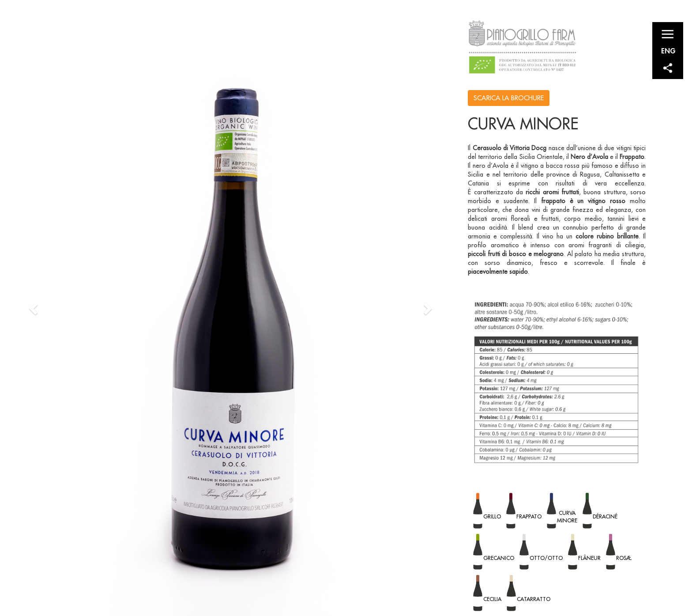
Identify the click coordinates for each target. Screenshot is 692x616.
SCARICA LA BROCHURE (509, 98)
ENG (668, 51)
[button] (35, 308)
